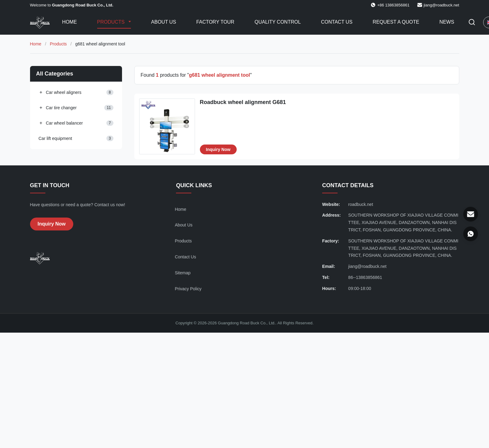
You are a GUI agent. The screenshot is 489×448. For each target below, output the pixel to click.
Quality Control (278, 22)
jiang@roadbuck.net (441, 5)
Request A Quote (396, 22)
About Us (164, 22)
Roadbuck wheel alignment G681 (243, 102)
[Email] (471, 214)
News (447, 22)
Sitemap (183, 273)
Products (112, 22)
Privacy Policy (188, 289)
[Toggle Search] (472, 23)
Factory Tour (215, 22)
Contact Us (337, 22)
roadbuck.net (361, 204)
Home (70, 22)
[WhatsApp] (471, 234)
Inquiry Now (218, 149)
